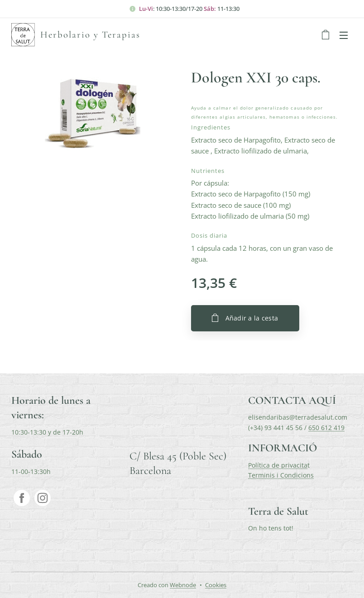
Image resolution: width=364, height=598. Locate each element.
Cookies (216, 585)
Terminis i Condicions (281, 475)
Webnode (183, 585)
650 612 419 (326, 428)
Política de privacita (278, 465)
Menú (344, 35)
